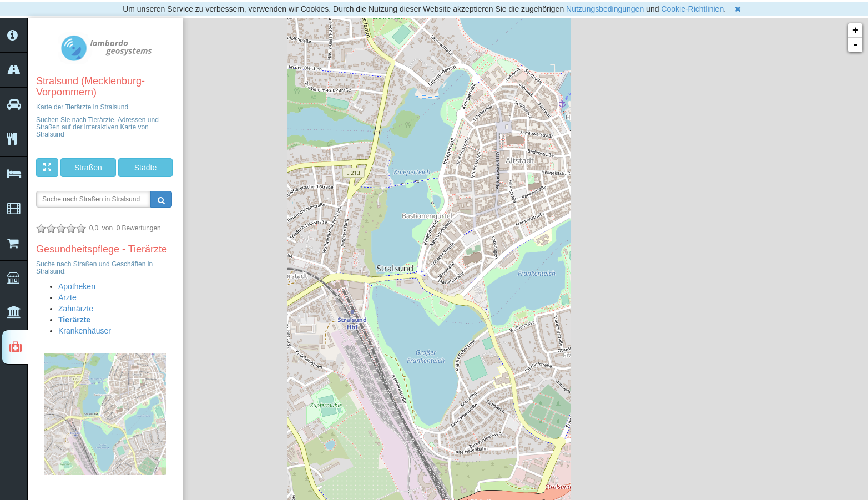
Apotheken (77, 286)
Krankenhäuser (85, 331)
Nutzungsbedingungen (605, 9)
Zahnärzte (76, 309)
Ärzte (67, 297)
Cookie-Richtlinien (692, 9)
